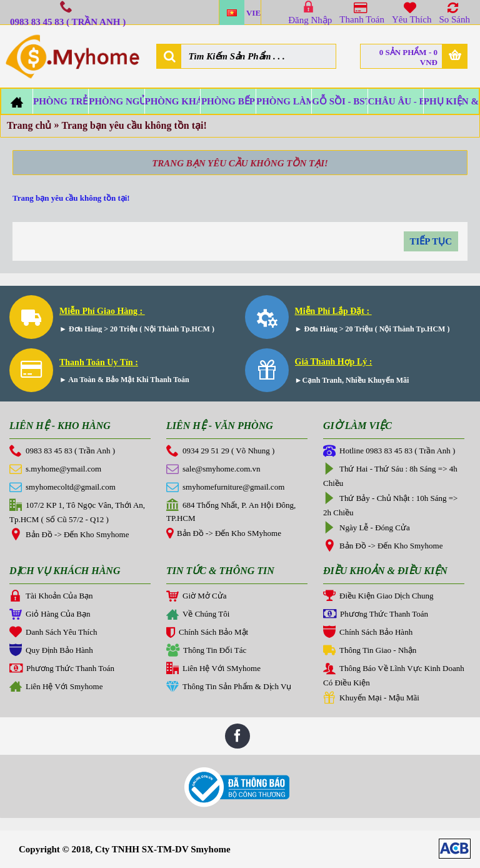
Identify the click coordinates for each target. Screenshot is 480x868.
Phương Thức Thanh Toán (62, 669)
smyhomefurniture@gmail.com (225, 488)
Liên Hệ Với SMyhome (213, 669)
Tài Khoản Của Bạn (51, 597)
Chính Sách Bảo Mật (207, 633)
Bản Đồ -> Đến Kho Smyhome (69, 535)
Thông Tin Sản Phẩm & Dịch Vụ (229, 687)
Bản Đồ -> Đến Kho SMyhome (224, 534)
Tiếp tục (431, 241)
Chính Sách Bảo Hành (368, 633)
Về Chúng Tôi (198, 615)
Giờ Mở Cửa (197, 597)
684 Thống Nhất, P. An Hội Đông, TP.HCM (231, 511)
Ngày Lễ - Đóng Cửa (367, 528)
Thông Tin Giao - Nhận (370, 651)
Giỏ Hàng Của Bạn (50, 615)
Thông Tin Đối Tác (206, 651)
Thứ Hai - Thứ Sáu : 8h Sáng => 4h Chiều (390, 475)
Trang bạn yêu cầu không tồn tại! (134, 125)
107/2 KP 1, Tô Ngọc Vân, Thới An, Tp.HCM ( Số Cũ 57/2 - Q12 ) (77, 512)
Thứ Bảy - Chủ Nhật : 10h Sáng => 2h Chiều (390, 505)
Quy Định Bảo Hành (51, 651)
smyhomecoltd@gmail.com (62, 488)
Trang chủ (29, 125)
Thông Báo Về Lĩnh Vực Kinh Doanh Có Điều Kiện (394, 675)
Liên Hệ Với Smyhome (56, 687)
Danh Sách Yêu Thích (53, 633)
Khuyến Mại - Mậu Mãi (371, 699)
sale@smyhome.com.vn (213, 470)
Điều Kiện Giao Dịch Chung (378, 597)
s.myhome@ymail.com (55, 470)
